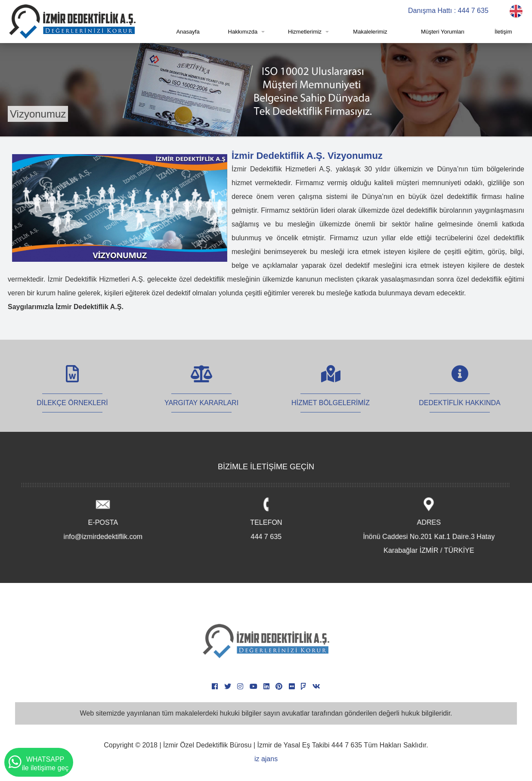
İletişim (503, 32)
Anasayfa (188, 32)
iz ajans (266, 759)
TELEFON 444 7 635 (266, 520)
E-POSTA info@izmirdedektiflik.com (103, 520)
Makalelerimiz (370, 32)
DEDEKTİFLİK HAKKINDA (459, 393)
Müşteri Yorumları (443, 32)
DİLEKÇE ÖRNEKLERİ (72, 393)
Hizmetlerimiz (305, 32)
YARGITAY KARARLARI (201, 393)
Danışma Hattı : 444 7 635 (448, 11)
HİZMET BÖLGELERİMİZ (331, 393)
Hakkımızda (243, 32)
